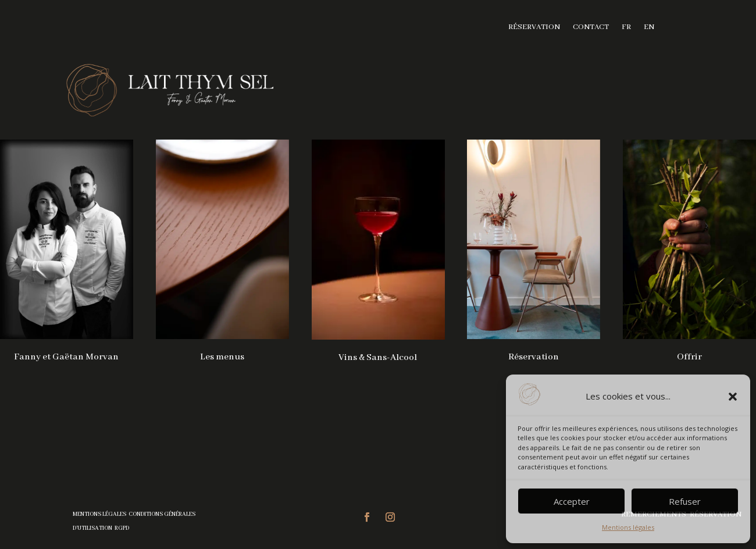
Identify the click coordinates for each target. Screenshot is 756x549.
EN (649, 28)
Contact (591, 28)
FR (626, 28)
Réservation (534, 28)
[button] (733, 397)
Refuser (685, 501)
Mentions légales (628, 527)
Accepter (572, 501)
